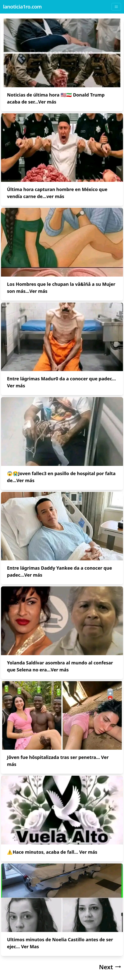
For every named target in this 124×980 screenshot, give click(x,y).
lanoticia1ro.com (22, 7)
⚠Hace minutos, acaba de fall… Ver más (52, 852)
